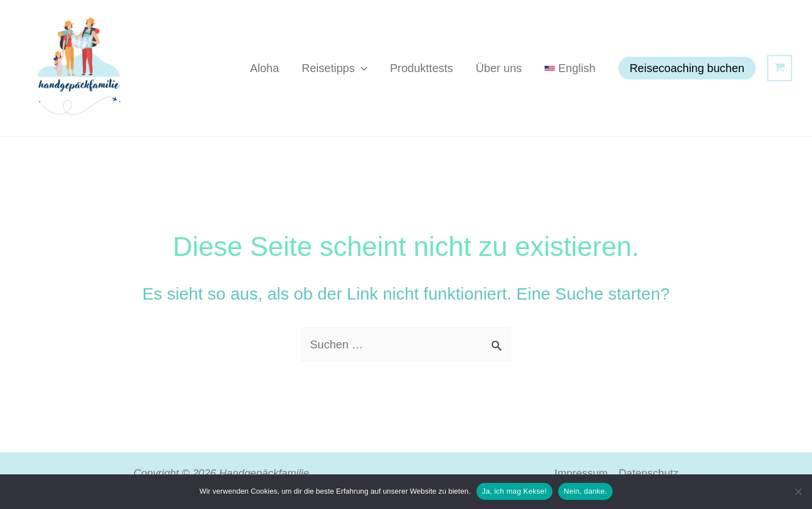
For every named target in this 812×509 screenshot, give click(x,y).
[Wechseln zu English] (570, 68)
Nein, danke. (585, 491)
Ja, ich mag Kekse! (514, 491)
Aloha (264, 68)
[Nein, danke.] (798, 491)
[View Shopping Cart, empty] (780, 68)
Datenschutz (648, 473)
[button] (361, 68)
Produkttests (422, 68)
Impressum (581, 473)
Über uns (499, 68)
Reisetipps (334, 68)
